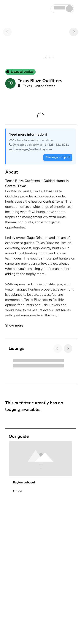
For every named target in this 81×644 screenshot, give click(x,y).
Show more (14, 325)
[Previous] (7, 32)
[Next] (74, 32)
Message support (58, 157)
